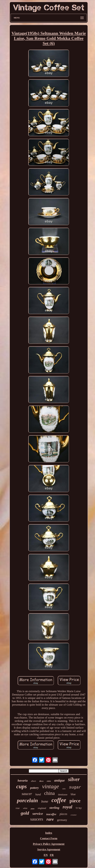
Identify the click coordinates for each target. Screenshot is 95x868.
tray (79, 808)
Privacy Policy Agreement (49, 844)
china (49, 793)
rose (18, 808)
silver (74, 779)
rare (50, 819)
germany (62, 820)
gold (25, 813)
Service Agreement (49, 849)
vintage (51, 786)
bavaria (23, 780)
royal (67, 807)
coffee (59, 800)
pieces (63, 814)
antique (59, 780)
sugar (75, 787)
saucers (37, 819)
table (64, 789)
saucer (27, 794)
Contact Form (49, 838)
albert (34, 781)
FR (52, 855)
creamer (74, 815)
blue (73, 794)
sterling (54, 808)
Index (49, 833)
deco (42, 781)
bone (45, 801)
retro (49, 781)
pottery (34, 788)
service (38, 814)
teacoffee (51, 814)
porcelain (27, 800)
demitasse (63, 795)
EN (46, 855)
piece (75, 801)
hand (38, 794)
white (25, 808)
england (42, 808)
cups (22, 786)
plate (33, 809)
